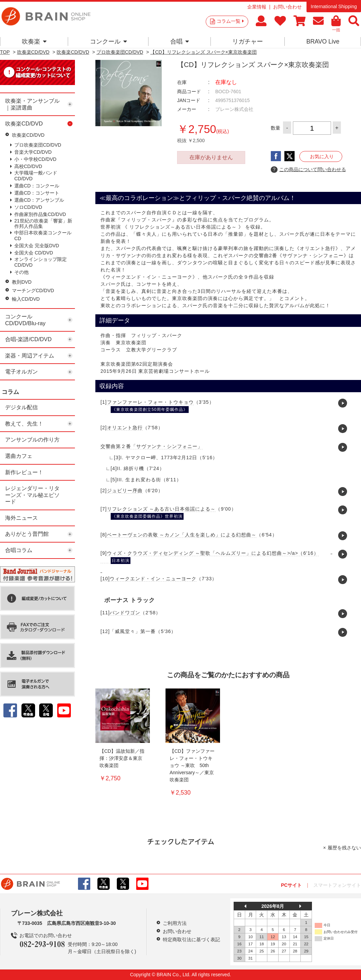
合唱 (180, 41)
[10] (105, 579)
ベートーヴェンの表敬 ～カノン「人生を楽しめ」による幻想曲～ (182, 535)
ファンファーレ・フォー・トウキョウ (150, 402)
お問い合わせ (287, 7)
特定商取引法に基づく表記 (191, 940)
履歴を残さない (344, 848)
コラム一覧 (230, 21)
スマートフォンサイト (337, 885)
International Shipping (334, 6)
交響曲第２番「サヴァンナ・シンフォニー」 (152, 446)
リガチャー (248, 41)
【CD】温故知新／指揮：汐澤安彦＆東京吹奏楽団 (122, 758)
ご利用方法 (175, 923)
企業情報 (257, 7)
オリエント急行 (125, 428)
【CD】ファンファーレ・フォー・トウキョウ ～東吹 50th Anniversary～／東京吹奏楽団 (192, 765)
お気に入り (322, 156)
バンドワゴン (125, 613)
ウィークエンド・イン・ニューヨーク (153, 579)
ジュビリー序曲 (125, 491)
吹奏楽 (34, 41)
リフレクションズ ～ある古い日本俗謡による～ (161, 509)
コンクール (108, 41)
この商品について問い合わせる (308, 170)
